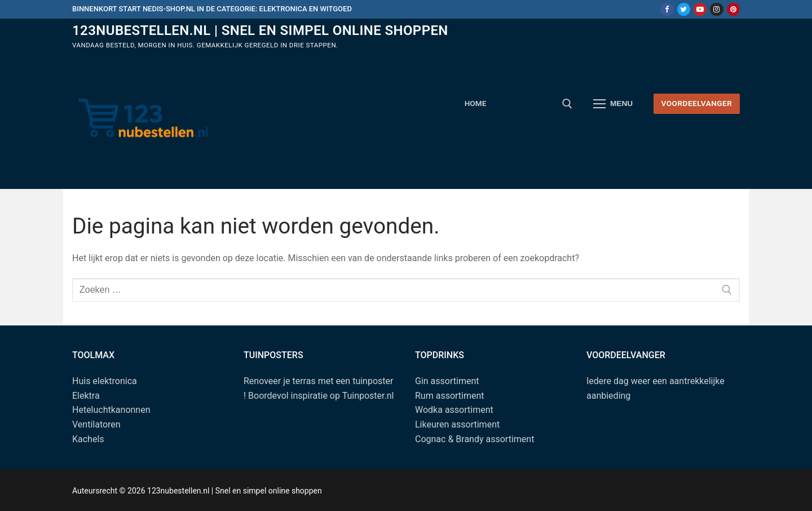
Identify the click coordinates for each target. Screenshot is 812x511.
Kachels (88, 439)
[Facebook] (667, 9)
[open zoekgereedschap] (567, 104)
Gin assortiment (447, 381)
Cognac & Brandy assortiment (475, 439)
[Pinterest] (733, 9)
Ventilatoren (96, 424)
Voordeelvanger (696, 103)
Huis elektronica (105, 381)
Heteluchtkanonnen (111, 410)
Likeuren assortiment (457, 424)
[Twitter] (684, 9)
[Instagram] (716, 9)
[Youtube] (700, 9)
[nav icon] (613, 104)
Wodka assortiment (454, 410)
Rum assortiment (450, 396)
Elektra (86, 396)
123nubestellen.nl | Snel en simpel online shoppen (260, 30)
